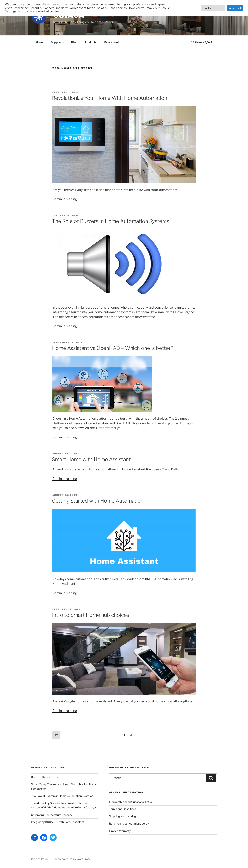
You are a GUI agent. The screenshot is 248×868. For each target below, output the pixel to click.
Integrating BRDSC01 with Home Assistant (58, 822)
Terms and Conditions (123, 809)
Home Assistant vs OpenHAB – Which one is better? (113, 348)
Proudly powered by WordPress (71, 859)
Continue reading (65, 199)
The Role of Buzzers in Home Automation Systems (111, 221)
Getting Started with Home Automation (98, 501)
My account (111, 42)
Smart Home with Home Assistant (91, 459)
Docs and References (44, 777)
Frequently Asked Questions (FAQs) (131, 802)
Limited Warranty (120, 831)
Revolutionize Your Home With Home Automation (110, 98)
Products (91, 42)
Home (40, 42)
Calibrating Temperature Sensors (51, 815)
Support (58, 42)
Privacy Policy (40, 859)
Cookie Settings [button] (213, 8)
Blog (74, 42)
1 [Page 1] (125, 734)
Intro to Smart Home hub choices (91, 615)
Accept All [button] (235, 8)
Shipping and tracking (122, 816)
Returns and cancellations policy (129, 824)
